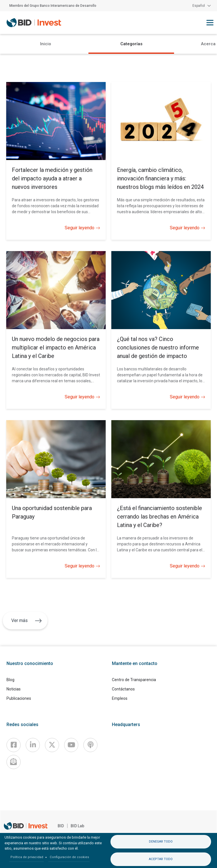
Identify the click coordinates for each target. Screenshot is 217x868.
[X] (52, 745)
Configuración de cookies (69, 857)
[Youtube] (71, 745)
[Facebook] (14, 745)
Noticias (14, 689)
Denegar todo (161, 842)
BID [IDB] (61, 826)
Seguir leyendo (82, 228)
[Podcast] (90, 745)
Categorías (131, 44)
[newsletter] (14, 762)
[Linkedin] (33, 745)
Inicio (46, 44)
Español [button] (199, 6)
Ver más (27, 620)
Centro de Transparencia (134, 680)
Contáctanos (123, 689)
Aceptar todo (161, 859)
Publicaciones (19, 698)
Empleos (120, 698)
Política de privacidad (27, 857)
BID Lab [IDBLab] (77, 826)
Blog (10, 680)
